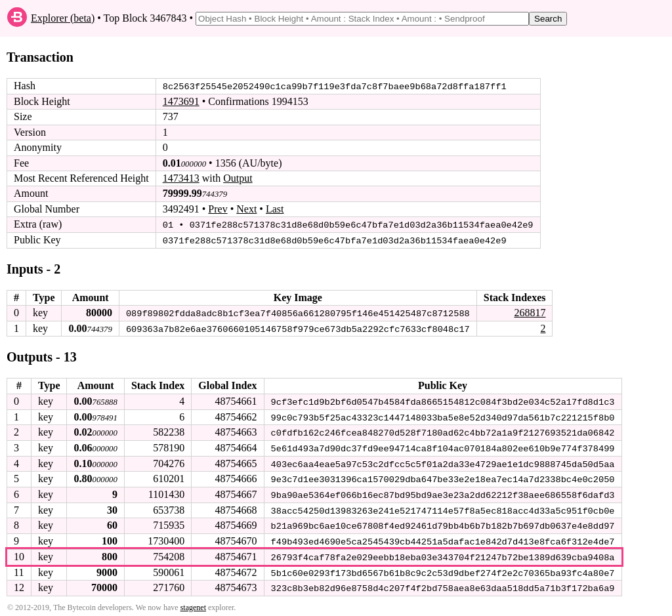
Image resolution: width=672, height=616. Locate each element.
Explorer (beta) (63, 18)
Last (275, 209)
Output (238, 178)
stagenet (193, 604)
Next (246, 209)
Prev (218, 209)
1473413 (181, 178)
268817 (530, 312)
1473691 (181, 101)
